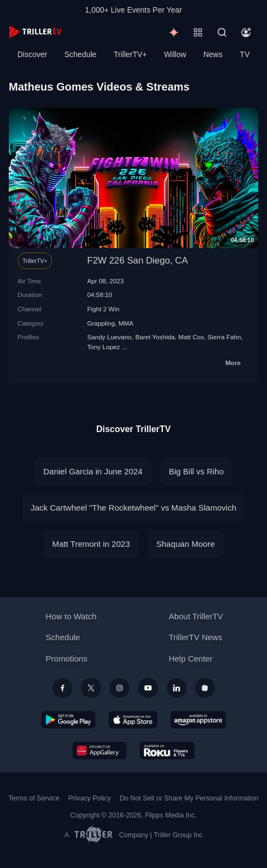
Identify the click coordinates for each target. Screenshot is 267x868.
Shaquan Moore (186, 544)
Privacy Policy (89, 798)
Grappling (101, 323)
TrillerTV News (196, 637)
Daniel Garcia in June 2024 (93, 471)
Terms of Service (34, 798)
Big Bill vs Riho (196, 471)
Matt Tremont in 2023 (91, 544)
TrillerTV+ (130, 54)
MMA (126, 323)
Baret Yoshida (155, 337)
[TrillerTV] (35, 32)
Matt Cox (191, 337)
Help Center (191, 659)
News (213, 54)
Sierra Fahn (225, 337)
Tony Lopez (104, 347)
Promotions (66, 659)
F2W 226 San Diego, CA (138, 261)
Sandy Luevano (109, 337)
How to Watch (71, 616)
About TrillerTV (196, 616)
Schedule (81, 54)
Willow (175, 54)
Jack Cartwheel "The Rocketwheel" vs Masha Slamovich (133, 508)
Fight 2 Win (103, 309)
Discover (32, 54)
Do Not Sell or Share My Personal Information (189, 798)
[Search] (222, 32)
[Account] (246, 32)
